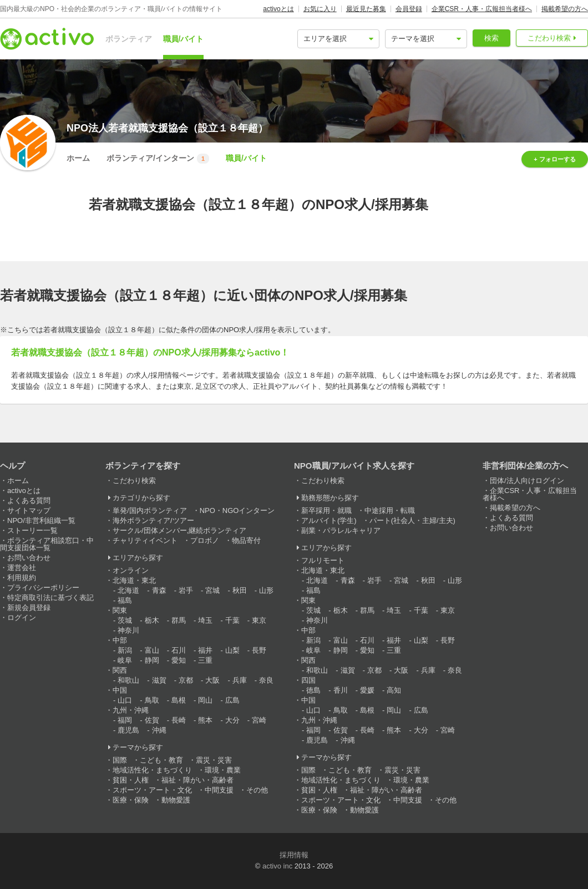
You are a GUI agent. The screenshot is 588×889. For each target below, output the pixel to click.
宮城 (212, 590)
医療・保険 (131, 800)
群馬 (179, 620)
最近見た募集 (366, 9)
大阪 (212, 680)
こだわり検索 (549, 38)
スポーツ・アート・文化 (152, 790)
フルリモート (323, 560)
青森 (159, 590)
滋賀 (159, 680)
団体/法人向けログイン (527, 481)
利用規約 (22, 578)
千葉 (232, 620)
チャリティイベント (145, 540)
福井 (205, 650)
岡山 (205, 700)
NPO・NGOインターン (237, 510)
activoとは (278, 9)
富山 (152, 650)
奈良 (266, 680)
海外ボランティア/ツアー (153, 520)
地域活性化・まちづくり (152, 770)
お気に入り (320, 9)
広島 (232, 700)
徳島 (313, 690)
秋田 (240, 590)
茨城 (125, 620)
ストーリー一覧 (32, 530)
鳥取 (152, 700)
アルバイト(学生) (329, 520)
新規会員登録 (29, 608)
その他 (257, 790)
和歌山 (128, 680)
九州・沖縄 (131, 710)
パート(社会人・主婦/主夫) (412, 520)
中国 (120, 690)
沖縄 (159, 730)
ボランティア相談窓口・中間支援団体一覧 (47, 544)
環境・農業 (223, 770)
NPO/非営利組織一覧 (41, 520)
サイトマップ (29, 510)
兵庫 (240, 680)
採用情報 (294, 855)
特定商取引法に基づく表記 (50, 598)
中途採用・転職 (390, 510)
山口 (125, 700)
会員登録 (409, 9)
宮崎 (259, 720)
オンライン (131, 570)
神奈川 (128, 630)
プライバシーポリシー (43, 588)
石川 (179, 650)
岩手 (186, 590)
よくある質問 (29, 501)
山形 (266, 590)
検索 (491, 38)
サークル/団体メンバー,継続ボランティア (179, 530)
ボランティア (129, 39)
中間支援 (219, 790)
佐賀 (152, 720)
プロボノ (205, 540)
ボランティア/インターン (158, 159)
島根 (179, 700)
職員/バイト (184, 39)
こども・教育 (161, 760)
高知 (394, 690)
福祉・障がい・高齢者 (197, 780)
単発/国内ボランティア (150, 510)
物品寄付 (246, 540)
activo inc (277, 866)
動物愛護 (176, 800)
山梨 (232, 650)
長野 (259, 650)
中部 (120, 640)
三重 (205, 660)
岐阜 (125, 660)
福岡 (125, 720)
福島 (125, 600)
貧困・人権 (131, 780)
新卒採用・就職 (326, 510)
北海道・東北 (134, 580)
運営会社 (22, 568)
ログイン (22, 618)
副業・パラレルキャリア (341, 530)
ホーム (78, 158)
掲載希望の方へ (565, 9)
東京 (259, 620)
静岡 (152, 660)
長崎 (179, 720)
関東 (120, 610)
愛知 (179, 660)
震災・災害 (214, 760)
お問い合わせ (29, 558)
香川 (341, 690)
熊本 (205, 720)
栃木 (152, 620)
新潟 (125, 650)
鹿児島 (128, 730)
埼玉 (205, 620)
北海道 (128, 590)
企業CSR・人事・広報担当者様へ (482, 9)
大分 (232, 720)
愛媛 (367, 690)
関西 (120, 670)
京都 (186, 680)
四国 (308, 680)
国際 (120, 760)
